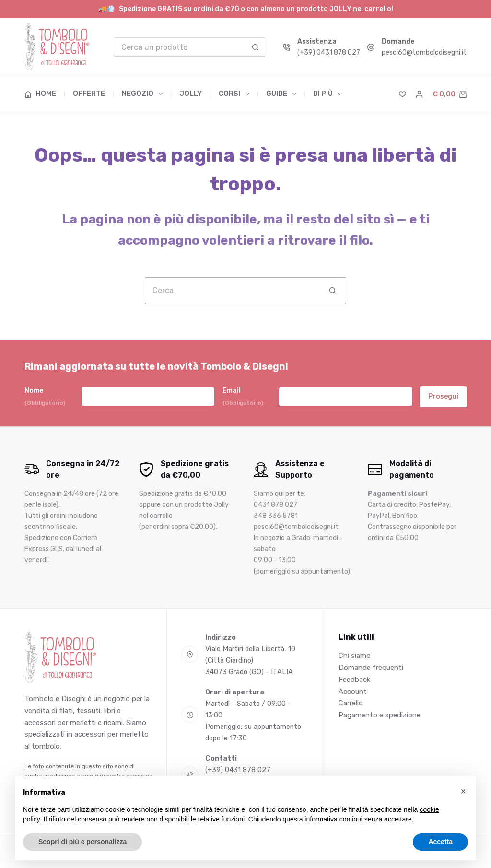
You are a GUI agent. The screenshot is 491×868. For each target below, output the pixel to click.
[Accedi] (419, 94)
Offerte (89, 94)
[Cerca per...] (180, 47)
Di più (327, 94)
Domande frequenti (371, 668)
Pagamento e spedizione (380, 715)
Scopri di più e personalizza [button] (82, 842)
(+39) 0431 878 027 (329, 53)
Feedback (354, 680)
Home (40, 94)
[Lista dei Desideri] (403, 94)
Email (243, 397)
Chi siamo (355, 656)
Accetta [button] (440, 842)
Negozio (144, 94)
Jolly (191, 94)
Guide (283, 94)
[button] (463, 791)
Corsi (236, 94)
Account (353, 692)
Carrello (351, 703)
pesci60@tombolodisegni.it (424, 53)
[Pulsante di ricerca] (256, 47)
